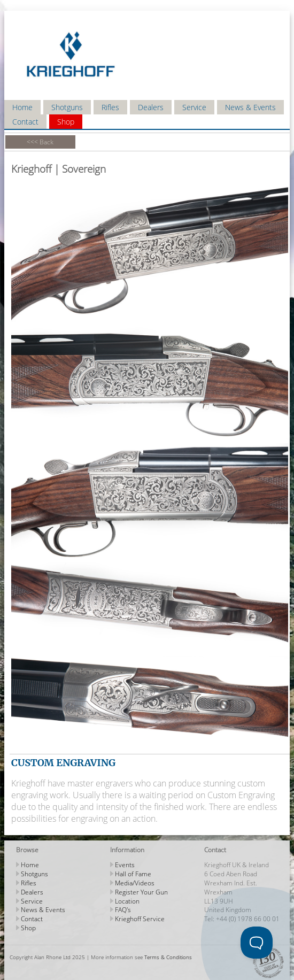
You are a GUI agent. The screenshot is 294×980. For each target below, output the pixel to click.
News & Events (250, 107)
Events (125, 865)
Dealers (151, 107)
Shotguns (67, 107)
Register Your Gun (141, 892)
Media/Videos (135, 883)
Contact (25, 122)
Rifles (110, 107)
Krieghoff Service (140, 919)
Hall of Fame (133, 874)
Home (22, 107)
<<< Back (40, 142)
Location (127, 901)
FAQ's (123, 910)
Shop (66, 122)
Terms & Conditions (168, 957)
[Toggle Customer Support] (257, 943)
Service (194, 107)
